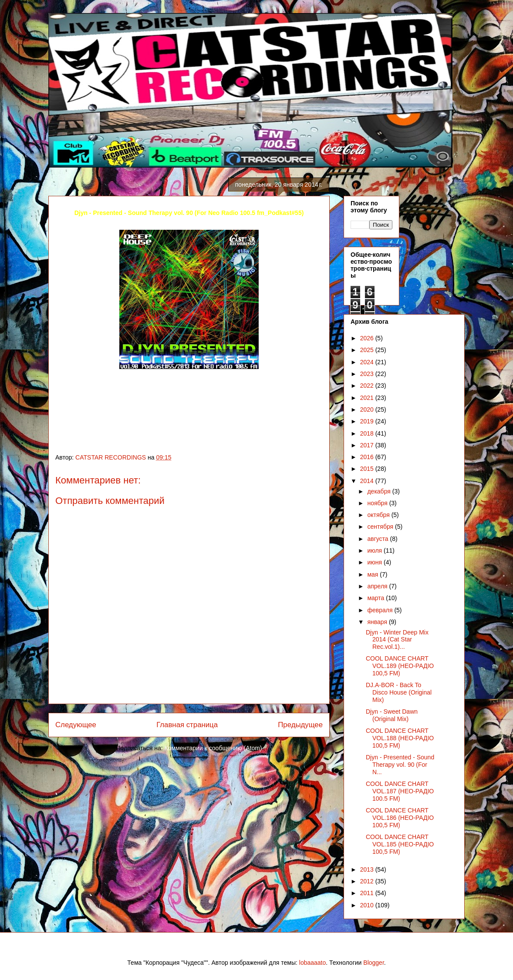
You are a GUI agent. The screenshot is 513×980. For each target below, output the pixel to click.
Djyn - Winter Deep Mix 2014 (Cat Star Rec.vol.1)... (397, 640)
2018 (368, 433)
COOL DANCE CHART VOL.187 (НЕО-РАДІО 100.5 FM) (400, 791)
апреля (378, 586)
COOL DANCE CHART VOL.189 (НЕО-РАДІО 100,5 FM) (400, 666)
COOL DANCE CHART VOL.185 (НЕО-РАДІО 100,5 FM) (400, 844)
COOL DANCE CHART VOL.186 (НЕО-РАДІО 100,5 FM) (400, 818)
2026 (368, 338)
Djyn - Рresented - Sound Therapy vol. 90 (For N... (400, 765)
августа (378, 539)
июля (375, 550)
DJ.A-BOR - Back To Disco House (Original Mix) (399, 692)
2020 (368, 409)
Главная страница (187, 725)
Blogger (373, 963)
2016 (368, 457)
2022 (368, 386)
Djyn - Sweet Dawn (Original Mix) (392, 715)
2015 (368, 469)
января (378, 622)
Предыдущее (300, 725)
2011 (368, 893)
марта (376, 598)
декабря (380, 491)
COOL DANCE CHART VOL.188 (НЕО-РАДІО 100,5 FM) (400, 738)
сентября (381, 527)
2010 (368, 905)
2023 (368, 374)
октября (379, 515)
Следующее (76, 725)
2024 (368, 362)
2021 (368, 398)
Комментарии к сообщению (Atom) (213, 748)
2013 (368, 869)
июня (375, 562)
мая (373, 574)
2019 (368, 421)
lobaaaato (313, 963)
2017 (368, 445)
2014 (368, 481)
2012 (368, 881)
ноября (378, 503)
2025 (368, 350)
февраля (381, 610)
